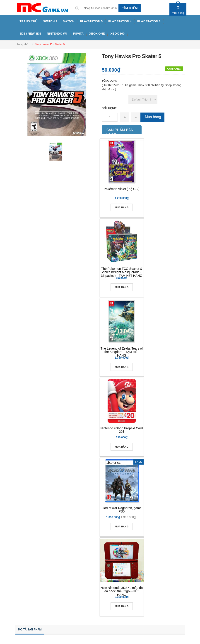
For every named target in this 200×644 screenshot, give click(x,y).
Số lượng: (110, 108)
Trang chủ (23, 44)
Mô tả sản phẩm (30, 630)
